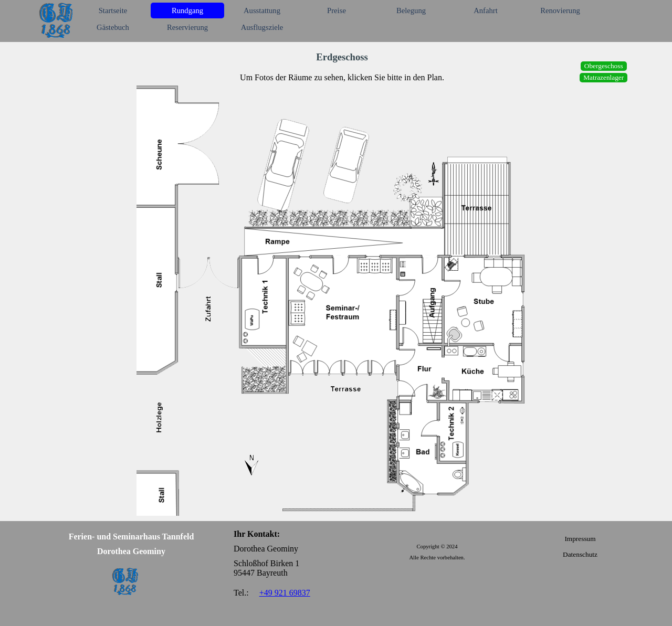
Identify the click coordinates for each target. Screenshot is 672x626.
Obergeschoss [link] (604, 66)
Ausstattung (262, 10)
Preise (337, 10)
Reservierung (187, 27)
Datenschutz (580, 554)
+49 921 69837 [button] (285, 593)
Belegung (411, 10)
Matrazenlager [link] (603, 77)
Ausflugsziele (262, 27)
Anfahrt (486, 10)
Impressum (580, 539)
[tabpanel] (342, 66)
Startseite (113, 10)
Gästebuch (113, 27)
